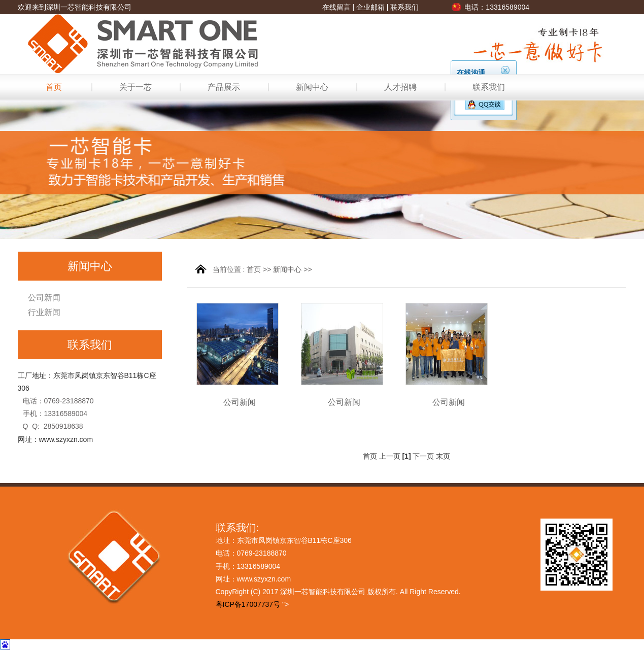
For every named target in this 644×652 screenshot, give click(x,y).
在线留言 (336, 7)
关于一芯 (135, 87)
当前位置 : (230, 269)
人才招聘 (400, 87)
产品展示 (224, 87)
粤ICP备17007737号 (248, 604)
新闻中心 (312, 87)
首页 (54, 87)
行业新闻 (44, 312)
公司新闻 (44, 298)
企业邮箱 (370, 7)
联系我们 (404, 7)
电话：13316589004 (497, 7)
